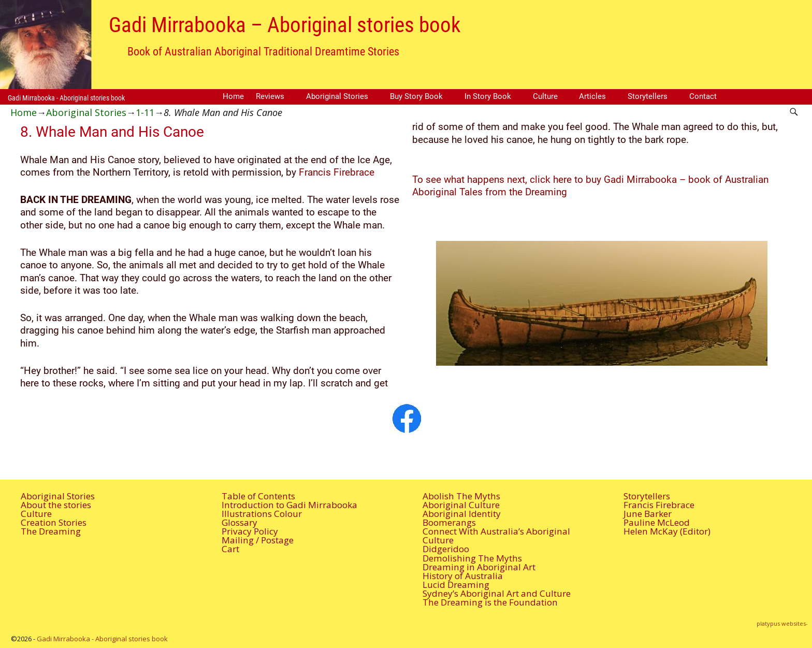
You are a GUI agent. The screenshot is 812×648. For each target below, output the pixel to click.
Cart (230, 549)
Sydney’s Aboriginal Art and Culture (497, 593)
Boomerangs (449, 522)
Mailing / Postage (258, 540)
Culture (545, 96)
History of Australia (463, 576)
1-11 (145, 112)
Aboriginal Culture (461, 505)
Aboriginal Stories (337, 96)
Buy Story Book (416, 96)
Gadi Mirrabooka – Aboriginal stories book (285, 25)
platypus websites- (782, 623)
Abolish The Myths (461, 496)
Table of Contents (258, 496)
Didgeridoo (446, 549)
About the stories (56, 505)
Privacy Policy (250, 531)
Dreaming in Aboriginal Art (479, 567)
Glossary (240, 522)
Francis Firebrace (335, 172)
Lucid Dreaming (456, 585)
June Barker (648, 514)
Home (233, 96)
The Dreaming (51, 531)
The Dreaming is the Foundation (490, 602)
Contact (703, 96)
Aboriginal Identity (462, 514)
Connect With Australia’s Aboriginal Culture (496, 536)
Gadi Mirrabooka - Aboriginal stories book (66, 98)
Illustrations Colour (262, 514)
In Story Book (488, 96)
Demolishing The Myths (472, 558)
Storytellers (648, 96)
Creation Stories (54, 522)
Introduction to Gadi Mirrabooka (289, 505)
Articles (592, 96)
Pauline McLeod (657, 522)
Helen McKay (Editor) (667, 531)
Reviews (270, 96)
